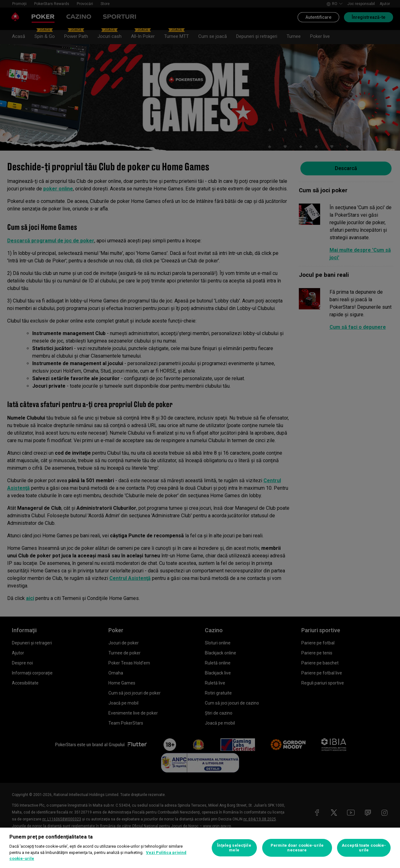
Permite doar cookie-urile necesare (297, 848)
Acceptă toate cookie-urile (364, 848)
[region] (200, 848)
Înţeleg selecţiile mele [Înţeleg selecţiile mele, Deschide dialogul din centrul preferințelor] (234, 848)
